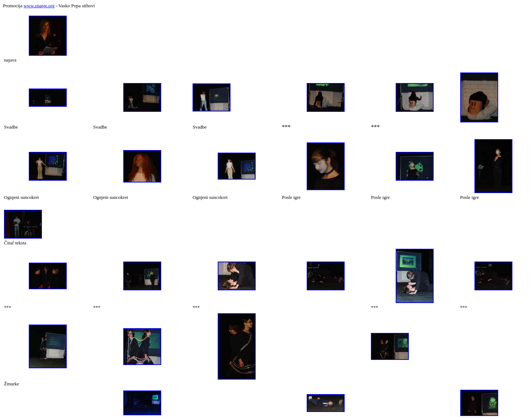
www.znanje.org (39, 6)
